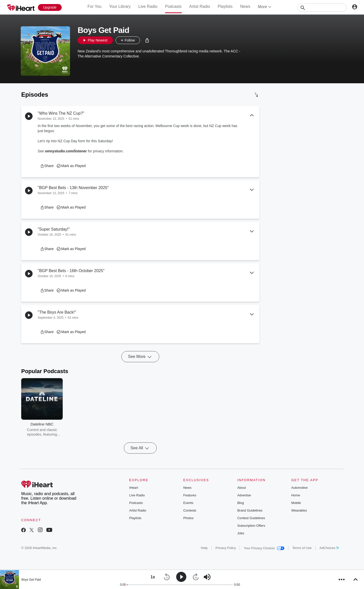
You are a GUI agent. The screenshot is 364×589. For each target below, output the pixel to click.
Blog (241, 503)
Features (190, 495)
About (242, 488)
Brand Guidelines (250, 510)
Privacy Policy (226, 548)
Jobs (241, 533)
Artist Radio (200, 6)
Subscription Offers (251, 526)
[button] (147, 40)
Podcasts (173, 6)
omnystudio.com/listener (66, 151)
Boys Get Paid (31, 580)
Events (188, 503)
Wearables (299, 510)
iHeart (134, 488)
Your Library (120, 6)
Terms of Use (302, 548)
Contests (190, 510)
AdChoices (329, 548)
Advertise (244, 495)
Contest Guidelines (251, 518)
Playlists (225, 6)
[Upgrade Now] (50, 7)
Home (296, 495)
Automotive (299, 488)
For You (94, 6)
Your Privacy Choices (264, 548)
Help (204, 548)
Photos (188, 518)
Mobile (296, 503)
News (245, 6)
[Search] (322, 8)
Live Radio (148, 6)
